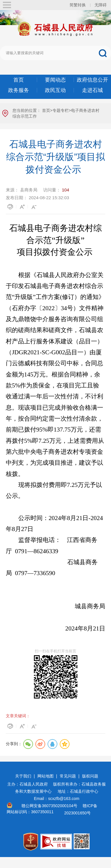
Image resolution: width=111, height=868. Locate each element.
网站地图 (46, 776)
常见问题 (68, 776)
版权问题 (90, 776)
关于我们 (23, 776)
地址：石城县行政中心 (78, 791)
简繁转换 (78, 5)
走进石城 (92, 90)
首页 (19, 80)
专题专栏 (61, 110)
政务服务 (19, 90)
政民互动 (55, 90)
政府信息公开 (92, 80)
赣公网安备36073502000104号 (49, 806)
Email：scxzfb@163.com (57, 799)
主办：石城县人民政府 (30, 784)
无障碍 (101, 5)
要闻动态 (55, 80)
